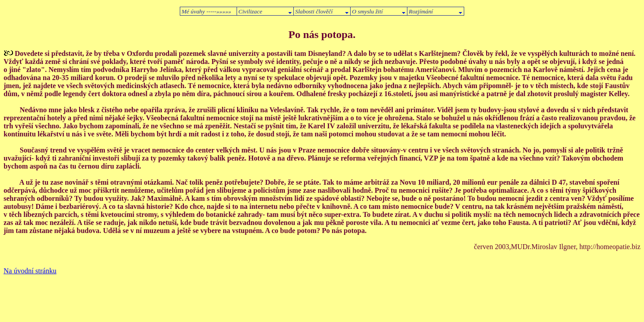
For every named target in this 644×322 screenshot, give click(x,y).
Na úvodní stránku (30, 271)
